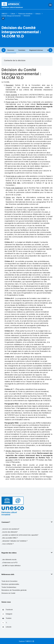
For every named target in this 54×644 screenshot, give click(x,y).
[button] (3, 19)
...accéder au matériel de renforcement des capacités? (20, 535)
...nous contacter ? (8, 544)
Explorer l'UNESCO (27, 641)
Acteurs (38, 14)
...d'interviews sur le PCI (9, 563)
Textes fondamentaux (9, 587)
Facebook (7, 610)
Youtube (6, 618)
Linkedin (6, 627)
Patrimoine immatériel (25, 14)
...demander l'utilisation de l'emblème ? (14, 541)
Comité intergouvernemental (11, 16)
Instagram (7, 614)
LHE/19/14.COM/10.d (36, 95)
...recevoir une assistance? (10, 529)
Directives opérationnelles (10, 584)
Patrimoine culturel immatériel (12, 7)
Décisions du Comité (8, 593)
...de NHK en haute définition (11, 566)
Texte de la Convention (9, 581)
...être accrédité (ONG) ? (10, 538)
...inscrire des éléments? (10, 532)
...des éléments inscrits (9, 559)
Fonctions (22, 50)
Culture (13, 14)
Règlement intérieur (36, 50)
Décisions (11, 50)
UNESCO (4, 14)
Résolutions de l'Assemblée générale (14, 590)
